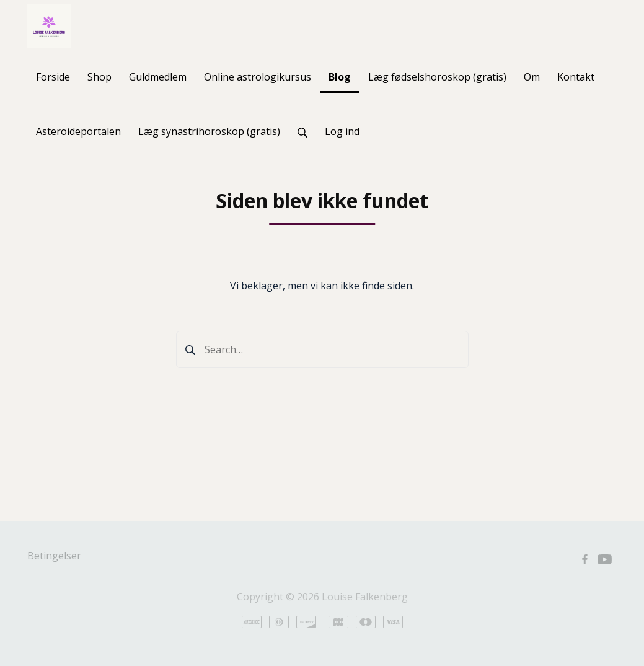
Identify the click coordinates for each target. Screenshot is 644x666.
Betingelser (54, 556)
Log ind (342, 131)
